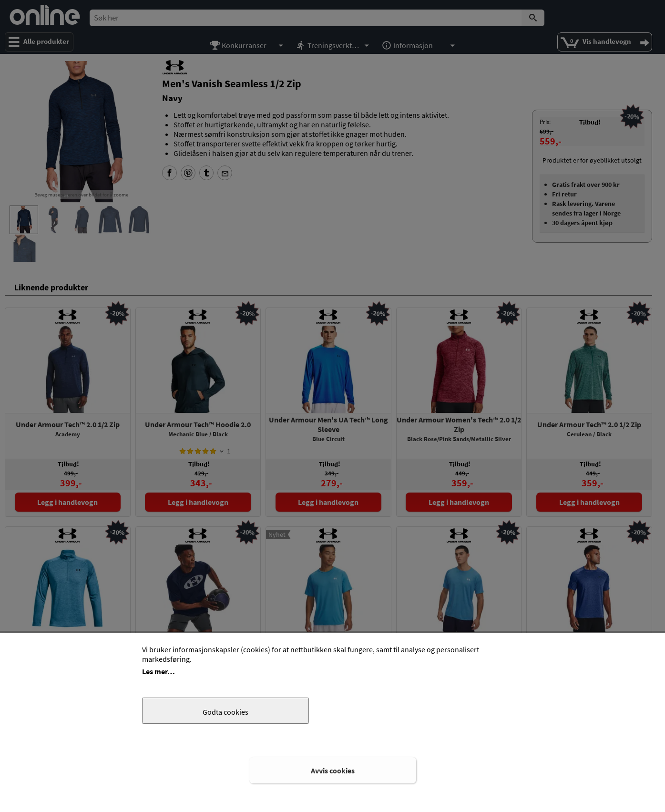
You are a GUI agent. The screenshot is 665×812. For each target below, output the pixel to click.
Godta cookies (225, 712)
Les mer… (159, 671)
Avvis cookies (333, 771)
